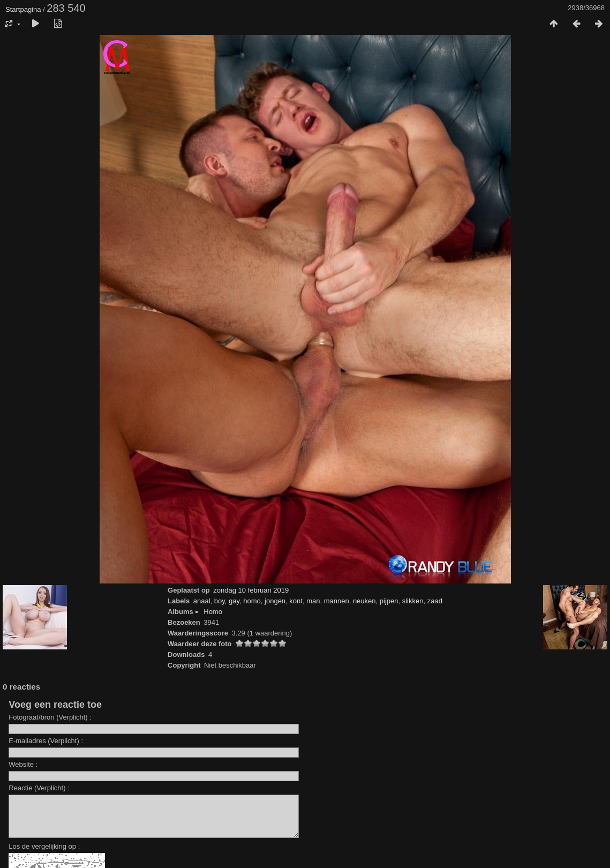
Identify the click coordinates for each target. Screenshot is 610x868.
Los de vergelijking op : (44, 854)
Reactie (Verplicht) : (39, 788)
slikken (413, 601)
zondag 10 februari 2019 (251, 590)
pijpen (389, 601)
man (313, 601)
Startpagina (23, 9)
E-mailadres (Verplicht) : (46, 741)
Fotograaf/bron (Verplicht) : (50, 717)
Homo (213, 612)
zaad (435, 601)
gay (234, 601)
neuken (364, 601)
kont (296, 601)
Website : (23, 764)
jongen (275, 601)
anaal (202, 601)
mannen (337, 601)
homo (252, 601)
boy (220, 601)
